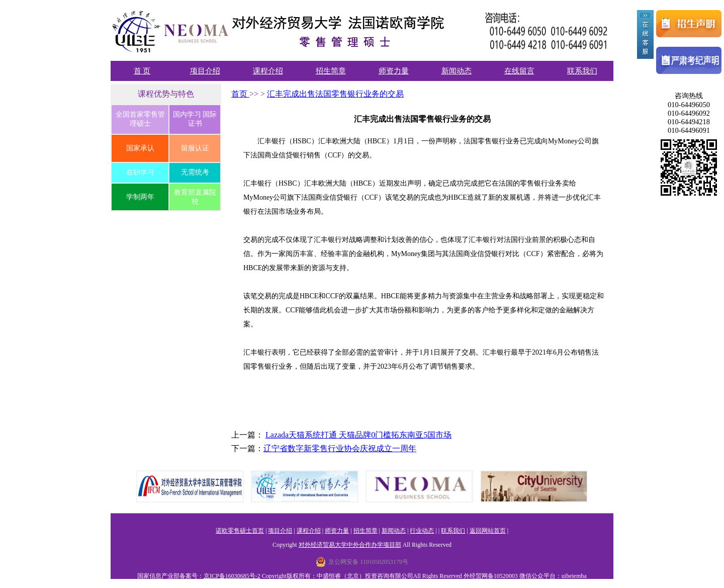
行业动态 (422, 531)
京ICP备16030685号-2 (232, 576)
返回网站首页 (488, 531)
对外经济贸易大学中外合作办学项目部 (350, 545)
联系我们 (582, 71)
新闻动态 (457, 71)
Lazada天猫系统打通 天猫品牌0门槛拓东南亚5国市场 (358, 435)
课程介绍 (268, 71)
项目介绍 (205, 71)
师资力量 (394, 71)
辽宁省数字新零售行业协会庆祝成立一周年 (340, 448)
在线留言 (519, 71)
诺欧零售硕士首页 (240, 531)
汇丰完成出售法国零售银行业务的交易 (335, 94)
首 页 (142, 71)
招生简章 (331, 71)
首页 (240, 94)
